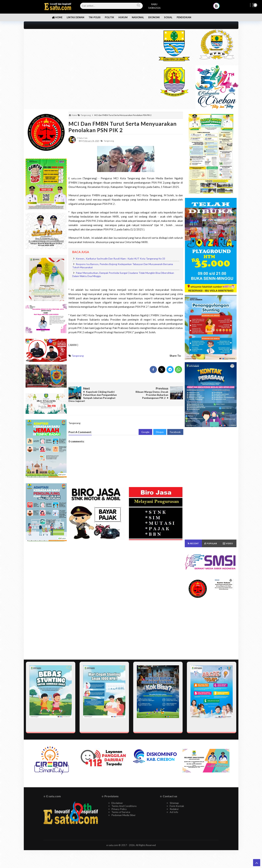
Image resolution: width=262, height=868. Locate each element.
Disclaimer (117, 803)
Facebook (175, 432)
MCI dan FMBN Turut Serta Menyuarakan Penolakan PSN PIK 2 (123, 127)
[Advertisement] (87, 54)
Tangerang (78, 356)
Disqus (160, 432)
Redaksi (174, 809)
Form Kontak (177, 806)
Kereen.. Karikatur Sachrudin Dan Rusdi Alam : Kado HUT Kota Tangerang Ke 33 (120, 259)
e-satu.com (112, 845)
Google (145, 432)
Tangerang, (109, 141)
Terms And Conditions (124, 806)
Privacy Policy (119, 809)
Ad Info (174, 812)
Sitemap (174, 803)
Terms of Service (121, 812)
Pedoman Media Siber (123, 815)
